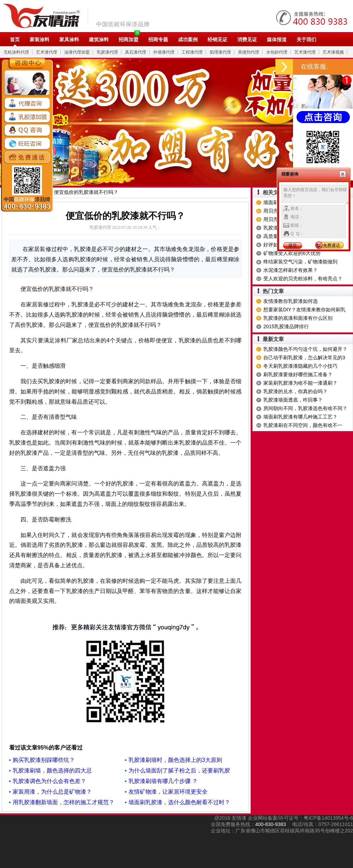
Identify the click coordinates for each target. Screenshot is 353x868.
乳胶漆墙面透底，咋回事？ (293, 400)
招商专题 (158, 39)
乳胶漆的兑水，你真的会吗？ (295, 391)
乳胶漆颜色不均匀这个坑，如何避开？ (305, 349)
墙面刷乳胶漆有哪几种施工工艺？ (300, 417)
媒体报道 (277, 39)
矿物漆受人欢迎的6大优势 (292, 253)
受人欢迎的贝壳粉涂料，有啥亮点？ (303, 279)
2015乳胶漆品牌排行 (286, 326)
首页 (15, 39)
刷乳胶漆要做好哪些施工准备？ (298, 374)
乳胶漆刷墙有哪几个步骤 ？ (163, 781)
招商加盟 (128, 39)
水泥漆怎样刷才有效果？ (291, 270)
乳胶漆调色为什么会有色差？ (49, 781)
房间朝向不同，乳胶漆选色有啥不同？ (305, 408)
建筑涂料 (99, 39)
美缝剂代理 (249, 52)
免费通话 (331, 245)
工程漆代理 (192, 52)
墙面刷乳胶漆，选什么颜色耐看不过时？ (179, 802)
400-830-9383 (271, 824)
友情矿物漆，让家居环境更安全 (168, 792)
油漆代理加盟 (77, 52)
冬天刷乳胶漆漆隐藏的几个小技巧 (300, 366)
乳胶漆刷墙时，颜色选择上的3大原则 (175, 760)
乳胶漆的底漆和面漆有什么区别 (298, 318)
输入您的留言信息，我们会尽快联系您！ (315, 195)
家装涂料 (40, 39)
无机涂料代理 (16, 52)
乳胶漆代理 (107, 52)
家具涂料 (69, 39)
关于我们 (306, 39)
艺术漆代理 (47, 52)
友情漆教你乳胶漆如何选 (291, 301)
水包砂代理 (277, 52)
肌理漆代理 (220, 52)
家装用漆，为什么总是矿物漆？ (52, 792)
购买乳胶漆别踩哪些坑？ (44, 760)
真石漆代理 (136, 52)
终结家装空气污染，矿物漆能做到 (300, 262)
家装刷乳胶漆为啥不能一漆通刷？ (300, 383)
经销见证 (217, 39)
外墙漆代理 (164, 52)
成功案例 (188, 39)
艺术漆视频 (333, 52)
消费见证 (247, 39)
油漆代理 (80, 16)
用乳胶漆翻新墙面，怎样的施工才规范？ (64, 802)
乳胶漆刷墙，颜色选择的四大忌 (52, 771)
